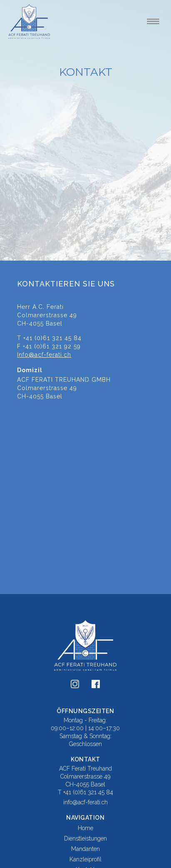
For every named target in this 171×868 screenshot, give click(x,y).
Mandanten (85, 849)
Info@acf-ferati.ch (44, 355)
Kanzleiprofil (85, 859)
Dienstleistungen (85, 838)
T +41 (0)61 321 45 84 (85, 792)
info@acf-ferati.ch (85, 802)
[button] (153, 21)
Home (85, 828)
